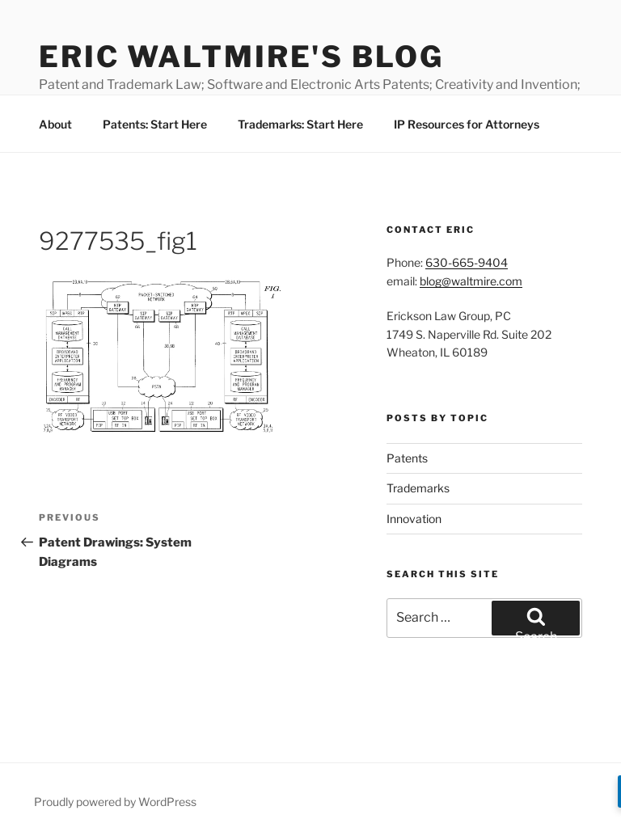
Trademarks (418, 488)
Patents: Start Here (155, 124)
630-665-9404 (467, 262)
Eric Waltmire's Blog (241, 57)
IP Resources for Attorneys (467, 124)
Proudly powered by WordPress (115, 802)
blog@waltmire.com (471, 281)
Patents (407, 458)
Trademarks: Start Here (300, 124)
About (55, 124)
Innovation (414, 519)
